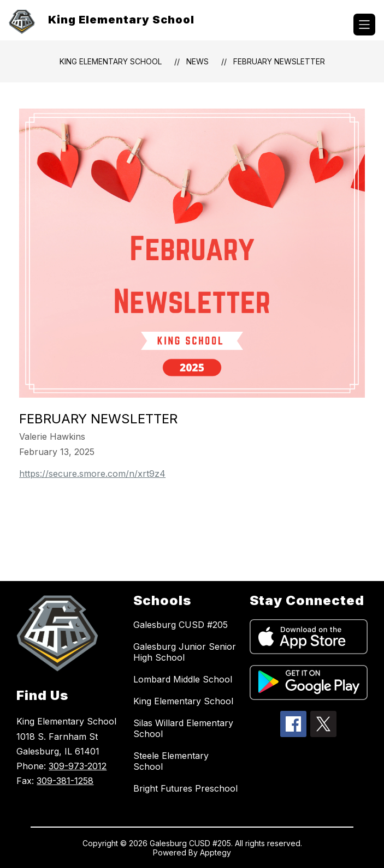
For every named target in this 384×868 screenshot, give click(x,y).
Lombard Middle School (183, 679)
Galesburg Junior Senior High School (185, 652)
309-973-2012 (78, 766)
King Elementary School (111, 61)
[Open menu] (364, 25)
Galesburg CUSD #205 (181, 625)
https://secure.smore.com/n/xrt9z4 (92, 474)
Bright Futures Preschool (185, 788)
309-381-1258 (65, 781)
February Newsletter (279, 61)
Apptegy (215, 852)
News (197, 61)
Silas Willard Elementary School (183, 728)
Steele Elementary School (171, 761)
